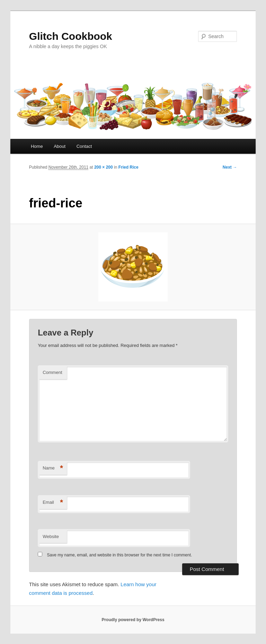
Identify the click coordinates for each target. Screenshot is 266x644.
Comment (52, 372)
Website (51, 536)
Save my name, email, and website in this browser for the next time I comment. (120, 555)
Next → (230, 167)
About (60, 146)
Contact (84, 146)
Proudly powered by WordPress (133, 620)
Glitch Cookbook (71, 36)
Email (53, 503)
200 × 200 (104, 167)
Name (53, 468)
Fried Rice (128, 167)
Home (37, 146)
